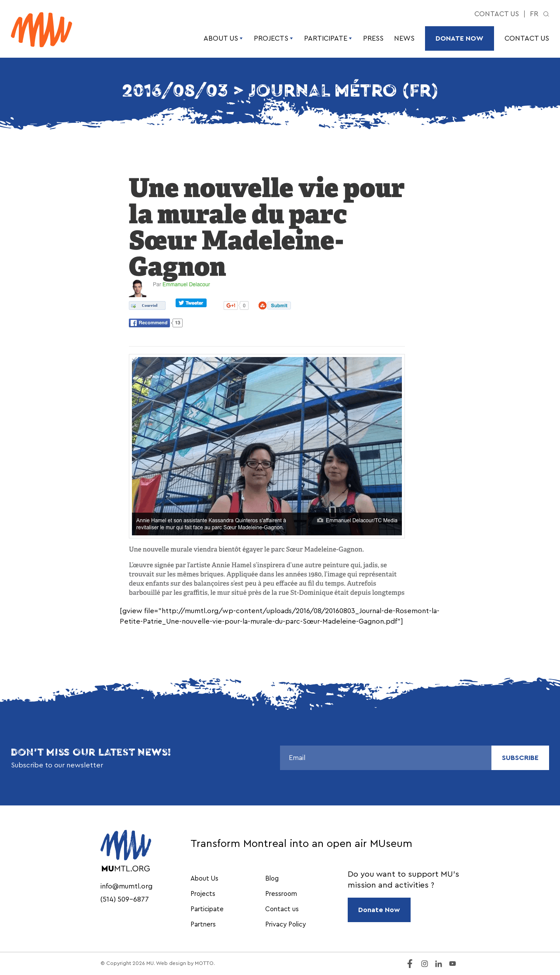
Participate (328, 38)
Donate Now (460, 38)
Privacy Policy (285, 925)
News (404, 38)
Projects (274, 38)
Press (373, 38)
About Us (223, 38)
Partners (203, 925)
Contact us (497, 14)
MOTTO (204, 963)
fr (534, 14)
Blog (272, 879)
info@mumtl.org (126, 886)
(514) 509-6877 (125, 899)
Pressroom (281, 894)
